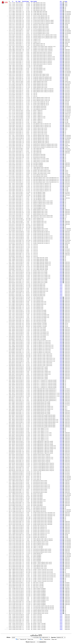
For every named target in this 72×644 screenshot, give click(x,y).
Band (19, 1)
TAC (17, 1)
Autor (66, 1)
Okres (32, 1)
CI (13, 1)
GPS (61, 1)
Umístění (35, 1)
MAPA (61, 3)
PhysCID (24, 1)
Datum (27, 1)
